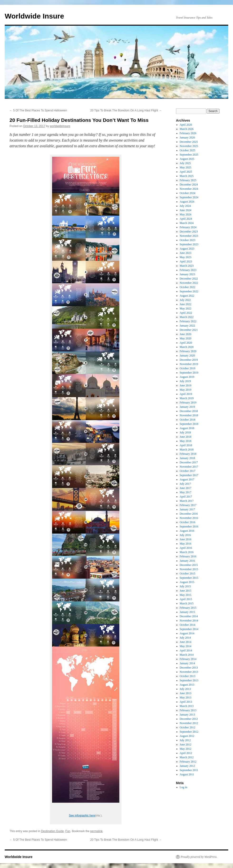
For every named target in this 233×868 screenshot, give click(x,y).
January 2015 (187, 612)
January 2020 (187, 356)
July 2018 (185, 432)
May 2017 (186, 492)
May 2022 (186, 308)
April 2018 (186, 445)
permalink (97, 831)
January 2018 (187, 458)
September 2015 (189, 578)
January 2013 (187, 715)
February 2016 (188, 556)
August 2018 (187, 428)
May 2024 (186, 214)
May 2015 (186, 595)
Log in (184, 787)
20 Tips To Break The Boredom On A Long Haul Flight (126, 110)
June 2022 (186, 304)
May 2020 (186, 338)
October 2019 (188, 368)
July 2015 (185, 586)
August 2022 (187, 296)
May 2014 (186, 646)
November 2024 (189, 189)
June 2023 (186, 253)
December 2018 (189, 411)
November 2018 (189, 415)
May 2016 (186, 544)
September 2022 (189, 291)
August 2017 (187, 479)
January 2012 (187, 766)
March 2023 (187, 266)
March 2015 (187, 603)
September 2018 (189, 424)
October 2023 (188, 240)
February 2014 (188, 659)
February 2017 (188, 505)
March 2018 (187, 450)
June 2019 (186, 385)
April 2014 (186, 650)
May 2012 (186, 749)
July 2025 (185, 163)
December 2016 (189, 514)
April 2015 (186, 599)
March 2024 (187, 223)
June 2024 (186, 210)
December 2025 (189, 142)
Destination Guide (52, 831)
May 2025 (186, 167)
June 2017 (186, 488)
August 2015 (187, 582)
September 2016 (189, 526)
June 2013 (186, 693)
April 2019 (186, 394)
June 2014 (186, 642)
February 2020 (188, 351)
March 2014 (187, 655)
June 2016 (186, 539)
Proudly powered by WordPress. (199, 857)
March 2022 (187, 317)
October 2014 (188, 625)
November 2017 (189, 467)
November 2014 (189, 621)
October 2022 (188, 287)
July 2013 (185, 689)
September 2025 (189, 155)
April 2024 (186, 219)
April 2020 (186, 343)
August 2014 (187, 633)
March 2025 (187, 176)
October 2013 (188, 676)
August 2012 (187, 736)
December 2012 (189, 719)
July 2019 (185, 381)
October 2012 (188, 727)
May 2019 (186, 390)
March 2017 (187, 501)
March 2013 (187, 706)
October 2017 (188, 471)
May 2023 (186, 257)
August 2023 (187, 249)
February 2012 (188, 762)
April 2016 (186, 548)
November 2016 (189, 518)
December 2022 (189, 279)
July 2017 (185, 484)
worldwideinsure (60, 126)
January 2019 (187, 407)
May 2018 (186, 441)
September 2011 (189, 770)
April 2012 (186, 753)
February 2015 (188, 608)
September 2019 (189, 373)
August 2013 (187, 685)
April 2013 (186, 702)
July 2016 (185, 535)
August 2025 (187, 159)
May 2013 (186, 697)
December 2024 (189, 185)
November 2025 (189, 146)
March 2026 (187, 129)
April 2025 (186, 172)
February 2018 (188, 454)
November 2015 (189, 569)
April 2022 (186, 313)
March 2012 (187, 757)
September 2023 (189, 244)
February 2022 (188, 321)
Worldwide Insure (34, 16)
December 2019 (189, 360)
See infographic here (82, 816)
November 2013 (189, 672)
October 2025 (188, 150)
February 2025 (188, 180)
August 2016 (187, 531)
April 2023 (186, 261)
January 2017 (187, 509)
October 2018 (188, 420)
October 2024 (188, 193)
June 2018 (186, 437)
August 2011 (187, 774)
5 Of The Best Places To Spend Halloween (38, 110)
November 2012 (189, 723)
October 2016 (188, 522)
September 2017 (189, 475)
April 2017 (186, 497)
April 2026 (186, 125)
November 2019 (189, 364)
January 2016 (187, 561)
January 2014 (187, 663)
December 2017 (189, 462)
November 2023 (189, 236)
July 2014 (185, 638)
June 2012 (186, 745)
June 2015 (186, 591)
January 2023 (187, 274)
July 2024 (185, 206)
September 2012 (189, 732)
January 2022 (187, 326)
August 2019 (187, 377)
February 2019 (188, 403)
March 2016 (187, 552)
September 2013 (189, 680)
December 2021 (189, 330)
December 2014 (189, 616)
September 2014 (189, 629)
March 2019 (187, 398)
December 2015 (189, 565)
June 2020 (186, 334)
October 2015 (188, 574)
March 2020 (187, 347)
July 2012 (185, 740)
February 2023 (188, 270)
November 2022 (189, 283)
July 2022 (185, 300)
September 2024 (189, 197)
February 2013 (188, 710)
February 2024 (188, 227)
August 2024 (187, 202)
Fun (68, 831)
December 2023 (189, 232)
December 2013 (189, 668)
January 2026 (187, 138)
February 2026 (188, 133)
